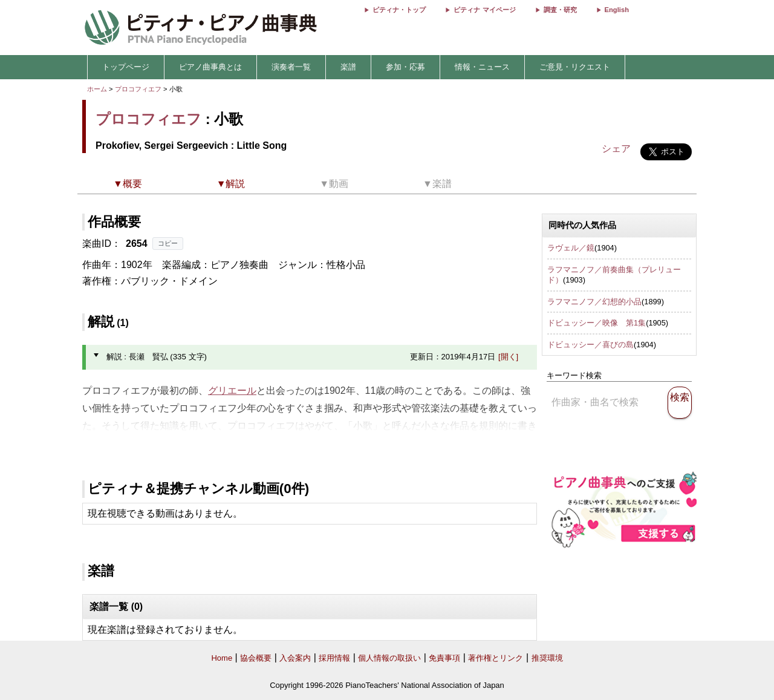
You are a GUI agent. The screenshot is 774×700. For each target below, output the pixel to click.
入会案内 (295, 658)
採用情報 (334, 658)
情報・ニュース (482, 67)
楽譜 (348, 67)
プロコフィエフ (138, 89)
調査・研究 (560, 10)
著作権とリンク (496, 658)
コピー (168, 243)
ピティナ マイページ (484, 10)
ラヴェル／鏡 (571, 248)
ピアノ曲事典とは (210, 67)
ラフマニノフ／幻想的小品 (594, 302)
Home (222, 658)
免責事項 (444, 658)
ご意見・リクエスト (575, 67)
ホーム (97, 89)
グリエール (232, 391)
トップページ (126, 67)
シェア (616, 149)
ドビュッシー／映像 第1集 (597, 323)
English (617, 10)
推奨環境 (547, 658)
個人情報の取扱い (389, 658)
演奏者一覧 (291, 67)
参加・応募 (405, 67)
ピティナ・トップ (399, 10)
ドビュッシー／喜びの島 (590, 345)
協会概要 (256, 658)
